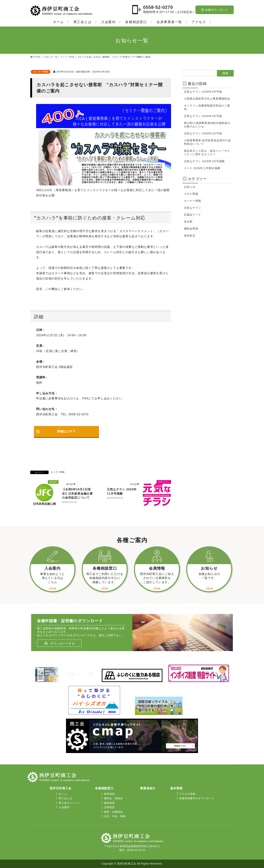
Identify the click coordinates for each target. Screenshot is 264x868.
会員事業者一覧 (169, 22)
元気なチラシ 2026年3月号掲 (203, 116)
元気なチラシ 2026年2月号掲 (203, 133)
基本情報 (176, 788)
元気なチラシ (193, 208)
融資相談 (109, 803)
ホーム (58, 22)
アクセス (199, 22)
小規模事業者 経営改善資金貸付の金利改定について (207, 142)
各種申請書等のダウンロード (197, 798)
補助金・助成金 (113, 798)
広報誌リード (193, 215)
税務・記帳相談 (113, 812)
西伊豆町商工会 (60, 788)
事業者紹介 (148, 788)
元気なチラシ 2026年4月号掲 (203, 92)
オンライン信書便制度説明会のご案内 (207, 107)
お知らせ (190, 187)
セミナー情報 (41, 72)
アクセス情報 (187, 794)
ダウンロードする (62, 643)
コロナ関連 (191, 194)
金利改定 (190, 235)
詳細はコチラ (56, 430)
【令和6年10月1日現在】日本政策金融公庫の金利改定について (77, 493)
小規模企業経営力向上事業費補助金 (207, 99)
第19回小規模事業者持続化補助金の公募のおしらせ (207, 125)
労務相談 (109, 807)
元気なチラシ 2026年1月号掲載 (204, 161)
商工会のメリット (69, 803)
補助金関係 (191, 229)
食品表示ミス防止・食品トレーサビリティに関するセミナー (207, 152)
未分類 (188, 222)
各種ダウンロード (215, 10)
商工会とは (83, 22)
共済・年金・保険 (115, 816)
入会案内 (108, 22)
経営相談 (109, 794)
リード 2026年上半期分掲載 (202, 168)
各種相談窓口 (136, 22)
